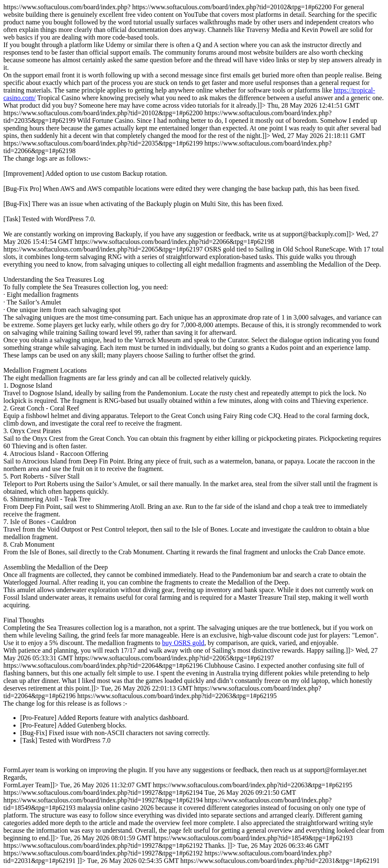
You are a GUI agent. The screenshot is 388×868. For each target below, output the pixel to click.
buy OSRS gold (183, 643)
